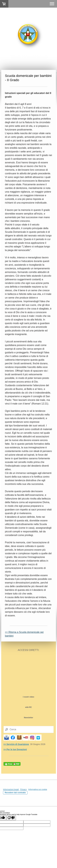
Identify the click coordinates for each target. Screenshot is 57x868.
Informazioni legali (11, 789)
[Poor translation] (11, 818)
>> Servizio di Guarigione (16, 744)
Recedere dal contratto (15, 793)
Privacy (24, 789)
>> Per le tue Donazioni (15, 749)
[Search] (29, 729)
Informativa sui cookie (38, 789)
